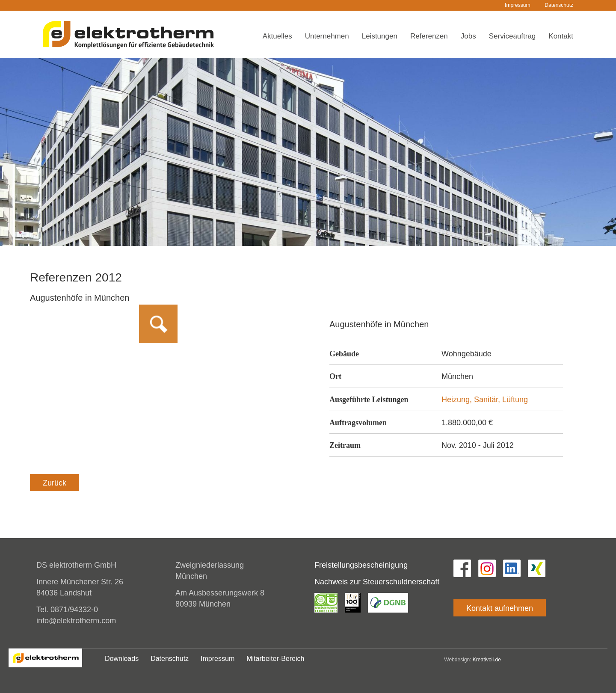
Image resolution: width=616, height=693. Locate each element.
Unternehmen (327, 36)
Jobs (468, 36)
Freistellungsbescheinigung (361, 565)
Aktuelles (277, 36)
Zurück (55, 483)
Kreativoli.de (487, 660)
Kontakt (561, 36)
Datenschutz (559, 5)
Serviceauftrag (512, 36)
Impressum (517, 5)
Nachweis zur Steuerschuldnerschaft (377, 582)
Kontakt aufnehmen (500, 608)
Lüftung (515, 400)
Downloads (122, 659)
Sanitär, (488, 400)
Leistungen (380, 36)
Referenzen (429, 36)
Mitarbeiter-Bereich (275, 659)
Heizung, (458, 400)
